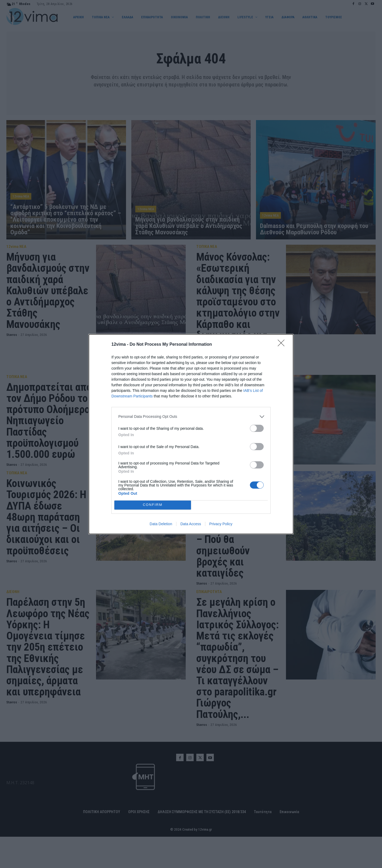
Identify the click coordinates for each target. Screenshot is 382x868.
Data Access (191, 524)
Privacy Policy (221, 524)
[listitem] (191, 417)
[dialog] (191, 434)
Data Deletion (161, 524)
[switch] (257, 428)
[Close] (283, 345)
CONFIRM (153, 505)
